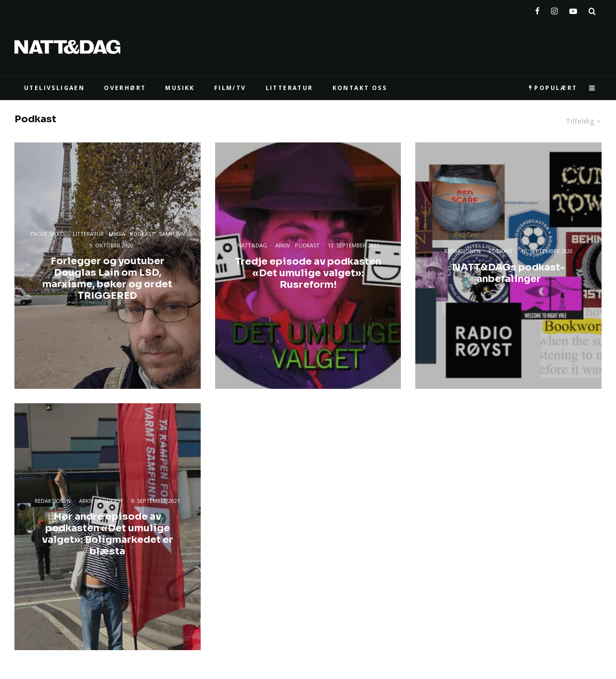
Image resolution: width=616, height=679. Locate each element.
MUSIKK (180, 88)
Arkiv (283, 245)
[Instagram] (554, 9)
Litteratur (88, 234)
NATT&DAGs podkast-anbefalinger (508, 273)
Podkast (142, 234)
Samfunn (172, 234)
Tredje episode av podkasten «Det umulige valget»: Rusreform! (308, 273)
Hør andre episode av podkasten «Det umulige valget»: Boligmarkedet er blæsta (108, 534)
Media (117, 234)
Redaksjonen (462, 251)
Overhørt (125, 88)
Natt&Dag (252, 245)
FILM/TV (230, 88)
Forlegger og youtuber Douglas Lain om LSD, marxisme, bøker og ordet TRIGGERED (107, 279)
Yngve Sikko (47, 234)
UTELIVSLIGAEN (54, 88)
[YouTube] (573, 9)
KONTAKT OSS (360, 88)
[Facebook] (537, 9)
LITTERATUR (289, 88)
